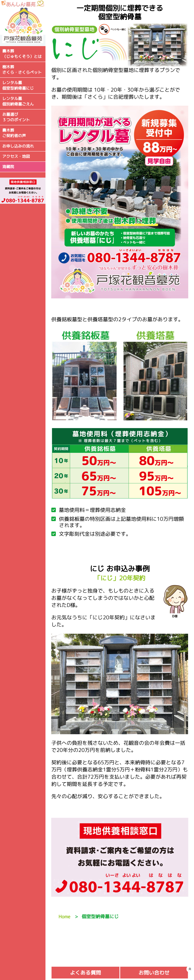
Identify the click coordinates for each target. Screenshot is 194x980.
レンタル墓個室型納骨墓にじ (18, 85)
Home (64, 917)
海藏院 (8, 167)
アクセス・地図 (16, 156)
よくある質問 (85, 973)
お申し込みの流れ (18, 146)
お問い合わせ (154, 973)
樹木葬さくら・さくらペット (22, 70)
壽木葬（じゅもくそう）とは (22, 54)
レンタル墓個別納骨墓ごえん (18, 101)
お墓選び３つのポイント (16, 117)
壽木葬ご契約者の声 (14, 133)
